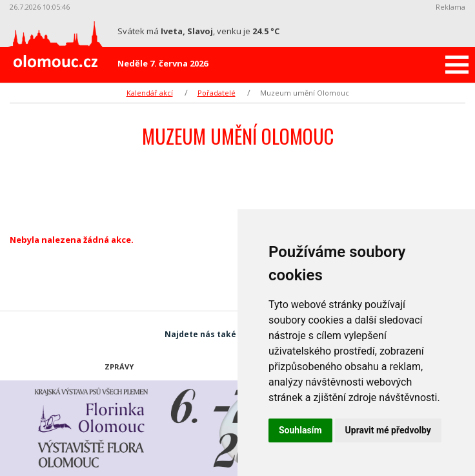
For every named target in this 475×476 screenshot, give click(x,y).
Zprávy (119, 367)
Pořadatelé (217, 93)
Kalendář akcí (150, 93)
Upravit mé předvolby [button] (388, 430)
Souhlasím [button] (300, 430)
